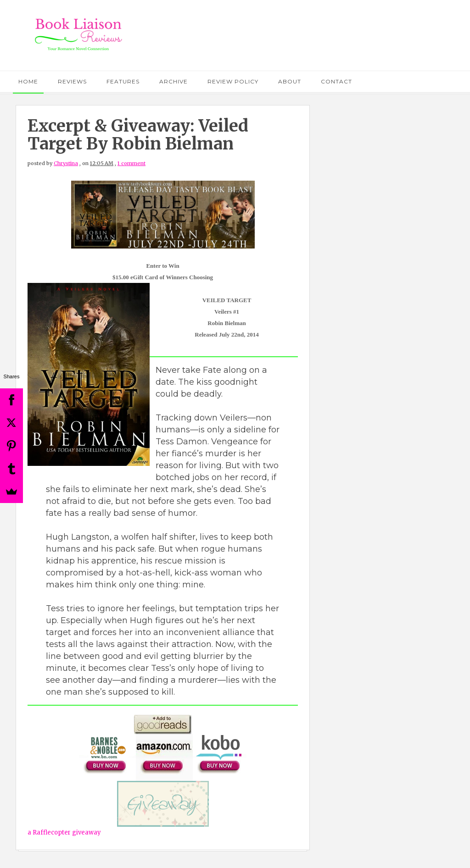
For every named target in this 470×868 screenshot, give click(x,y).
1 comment (131, 163)
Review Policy (233, 81)
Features (123, 81)
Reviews (72, 81)
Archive (173, 81)
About (290, 81)
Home (28, 81)
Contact (336, 81)
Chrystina (66, 163)
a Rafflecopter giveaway (64, 832)
